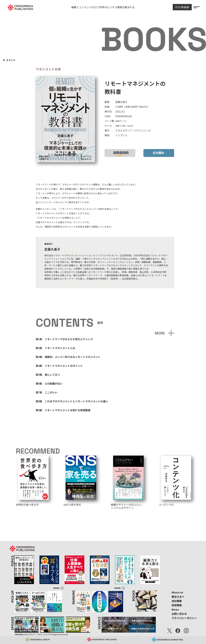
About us (177, 592)
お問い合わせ (179, 614)
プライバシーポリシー (184, 618)
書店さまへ (178, 597)
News (175, 609)
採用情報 (177, 605)
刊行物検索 (182, 7)
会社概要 (177, 601)
